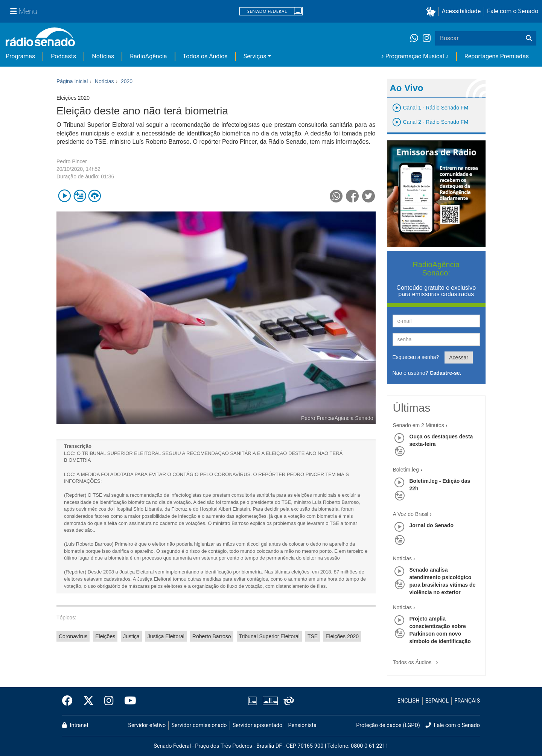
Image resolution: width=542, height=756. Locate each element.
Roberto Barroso (212, 636)
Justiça (131, 636)
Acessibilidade (461, 11)
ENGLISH (409, 701)
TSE (313, 636)
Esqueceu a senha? (416, 357)
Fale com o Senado (513, 11)
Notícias (103, 56)
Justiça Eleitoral (166, 636)
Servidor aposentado (257, 725)
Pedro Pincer (72, 161)
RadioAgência (148, 56)
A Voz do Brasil (411, 514)
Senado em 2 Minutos (419, 425)
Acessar (459, 357)
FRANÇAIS (467, 701)
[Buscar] (529, 38)
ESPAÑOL (437, 701)
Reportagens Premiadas (497, 56)
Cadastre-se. (445, 373)
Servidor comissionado (199, 725)
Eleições (105, 636)
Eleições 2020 (342, 636)
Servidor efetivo (147, 725)
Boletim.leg (406, 470)
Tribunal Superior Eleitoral (269, 636)
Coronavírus (73, 636)
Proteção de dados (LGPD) (388, 725)
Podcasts (63, 56)
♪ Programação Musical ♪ (415, 56)
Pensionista (302, 725)
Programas (20, 56)
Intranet (75, 725)
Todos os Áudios (205, 56)
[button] (432, 11)
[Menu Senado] (24, 11)
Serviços (255, 56)
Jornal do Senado (432, 525)
